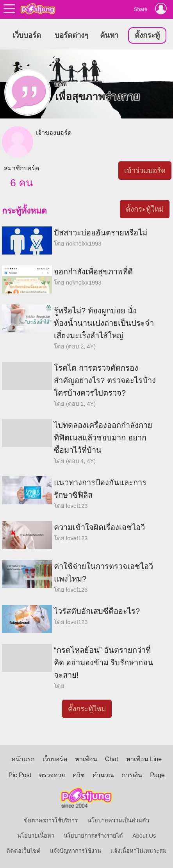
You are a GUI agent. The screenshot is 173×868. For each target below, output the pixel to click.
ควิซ (79, 775)
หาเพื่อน (86, 759)
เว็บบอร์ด (27, 35)
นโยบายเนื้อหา (36, 836)
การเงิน (132, 775)
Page (157, 775)
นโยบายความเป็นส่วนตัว (118, 820)
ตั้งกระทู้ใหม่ (145, 209)
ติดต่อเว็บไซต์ (23, 851)
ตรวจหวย (52, 775)
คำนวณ (103, 775)
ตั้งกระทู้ (147, 35)
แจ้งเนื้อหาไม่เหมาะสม (139, 851)
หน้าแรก (23, 759)
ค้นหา (109, 35)
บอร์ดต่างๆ (71, 35)
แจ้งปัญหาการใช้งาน (76, 851)
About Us (144, 836)
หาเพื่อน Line (144, 759)
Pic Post (20, 775)
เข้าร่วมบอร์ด (145, 171)
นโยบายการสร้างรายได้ (93, 836)
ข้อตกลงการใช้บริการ (51, 820)
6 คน (21, 183)
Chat (112, 759)
